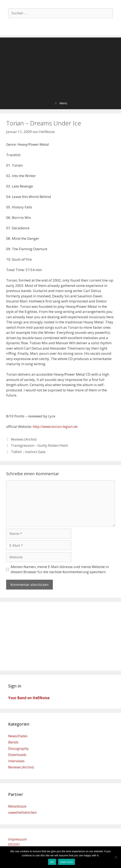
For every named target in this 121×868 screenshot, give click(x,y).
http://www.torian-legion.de (55, 427)
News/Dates (18, 736)
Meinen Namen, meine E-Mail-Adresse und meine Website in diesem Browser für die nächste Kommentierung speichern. (60, 569)
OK (52, 862)
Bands (13, 742)
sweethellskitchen (22, 812)
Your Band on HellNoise (29, 698)
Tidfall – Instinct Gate (28, 452)
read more (67, 862)
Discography (18, 748)
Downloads (17, 755)
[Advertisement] (60, 66)
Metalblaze (17, 806)
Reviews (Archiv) (24, 439)
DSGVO (14, 844)
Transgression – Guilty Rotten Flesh (39, 445)
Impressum (18, 839)
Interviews (16, 761)
